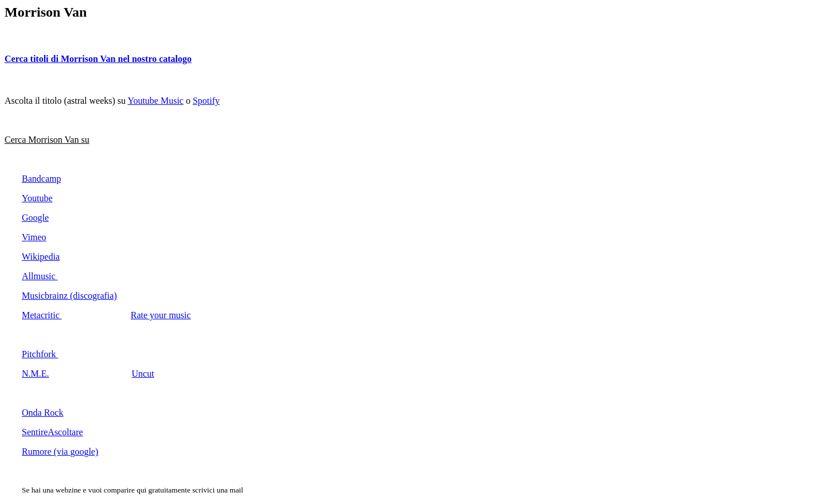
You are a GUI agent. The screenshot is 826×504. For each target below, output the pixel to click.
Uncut (143, 374)
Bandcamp (41, 179)
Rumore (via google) (60, 452)
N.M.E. (36, 374)
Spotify (206, 101)
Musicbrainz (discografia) (69, 296)
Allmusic (40, 276)
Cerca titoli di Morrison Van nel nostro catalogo (98, 59)
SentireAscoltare (52, 432)
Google (35, 218)
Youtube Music (155, 101)
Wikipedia (41, 257)
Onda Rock (42, 413)
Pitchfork (40, 354)
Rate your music (161, 315)
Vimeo (34, 237)
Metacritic (42, 315)
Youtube (37, 198)
